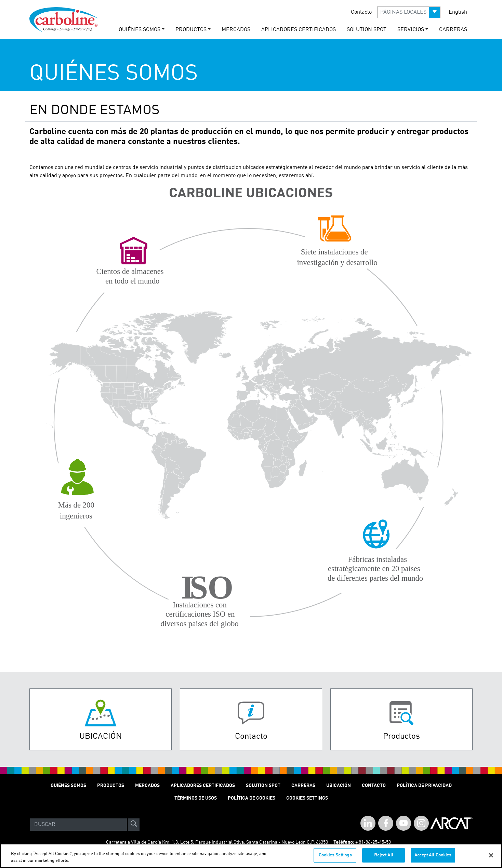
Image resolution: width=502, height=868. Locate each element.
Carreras (303, 786)
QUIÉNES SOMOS (68, 786)
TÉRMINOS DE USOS (196, 798)
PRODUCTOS (111, 786)
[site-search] (134, 825)
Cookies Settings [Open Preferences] (307, 798)
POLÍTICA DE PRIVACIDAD (424, 786)
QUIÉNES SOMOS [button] (140, 30)
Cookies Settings (335, 859)
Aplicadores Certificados (299, 30)
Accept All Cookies (433, 859)
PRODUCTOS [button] (191, 30)
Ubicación (339, 786)
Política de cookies (252, 798)
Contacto (361, 12)
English (458, 12)
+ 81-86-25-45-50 (373, 842)
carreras (453, 30)
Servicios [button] (411, 30)
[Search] (78, 825)
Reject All (384, 859)
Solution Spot (263, 786)
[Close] (491, 859)
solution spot (367, 30)
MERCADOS (236, 30)
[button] (409, 12)
